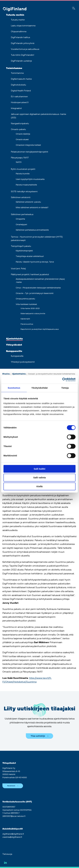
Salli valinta (40, 477)
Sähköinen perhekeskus (22, 214)
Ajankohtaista (14, 339)
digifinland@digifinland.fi (13, 834)
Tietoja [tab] (65, 388)
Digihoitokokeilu (18, 85)
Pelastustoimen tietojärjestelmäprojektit (30, 152)
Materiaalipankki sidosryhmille (33, 314)
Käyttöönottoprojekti (24, 251)
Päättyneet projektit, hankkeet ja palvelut (30, 275)
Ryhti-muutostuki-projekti (23, 169)
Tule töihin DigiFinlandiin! (23, 55)
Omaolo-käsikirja (23, 134)
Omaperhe (20, 219)
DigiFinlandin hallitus (20, 37)
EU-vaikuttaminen (19, 97)
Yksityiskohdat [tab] (39, 388)
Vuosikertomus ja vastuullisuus (25, 49)
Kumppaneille (14, 351)
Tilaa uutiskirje (38, 736)
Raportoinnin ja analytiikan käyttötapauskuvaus (40, 329)
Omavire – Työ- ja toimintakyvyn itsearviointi (35, 293)
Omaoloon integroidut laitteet (28, 145)
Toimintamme (14, 68)
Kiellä (39, 486)
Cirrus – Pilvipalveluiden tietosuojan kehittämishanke (38, 288)
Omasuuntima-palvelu (25, 299)
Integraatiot (16, 108)
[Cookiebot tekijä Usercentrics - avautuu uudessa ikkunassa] (62, 380)
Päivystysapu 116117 (20, 158)
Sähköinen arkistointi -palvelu (28, 202)
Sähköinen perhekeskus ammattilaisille (32, 230)
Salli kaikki (40, 469)
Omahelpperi (21, 225)
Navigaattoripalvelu (20, 124)
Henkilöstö (11, 786)
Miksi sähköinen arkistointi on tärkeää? (32, 208)
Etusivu (6, 374)
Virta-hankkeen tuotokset (26, 304)
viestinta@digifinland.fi (12, 837)
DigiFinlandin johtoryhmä (23, 43)
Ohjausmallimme (19, 32)
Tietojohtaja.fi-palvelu (21, 246)
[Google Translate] (74, 9)
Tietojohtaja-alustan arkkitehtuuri (30, 256)
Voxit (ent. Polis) (18, 269)
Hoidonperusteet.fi (20, 102)
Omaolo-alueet (22, 140)
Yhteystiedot (14, 345)
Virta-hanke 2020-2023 (30, 308)
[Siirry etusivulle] (15, 9)
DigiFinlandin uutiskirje (21, 61)
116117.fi (19, 162)
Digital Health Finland (21, 91)
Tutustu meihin (15, 15)
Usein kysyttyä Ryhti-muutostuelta (30, 179)
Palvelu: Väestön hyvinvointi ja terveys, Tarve (35, 262)
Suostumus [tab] (14, 388)
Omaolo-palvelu (18, 129)
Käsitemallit (25, 319)
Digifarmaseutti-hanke (21, 79)
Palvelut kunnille (23, 174)
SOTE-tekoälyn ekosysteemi (24, 192)
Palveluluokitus (27, 324)
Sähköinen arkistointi (21, 197)
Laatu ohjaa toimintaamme (23, 26)
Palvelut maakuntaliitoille (26, 185)
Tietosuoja (7, 854)
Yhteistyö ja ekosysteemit (23, 362)
